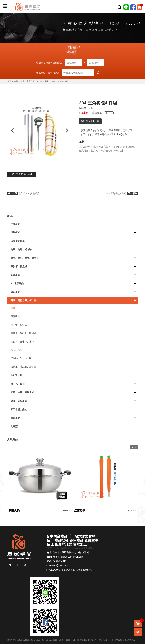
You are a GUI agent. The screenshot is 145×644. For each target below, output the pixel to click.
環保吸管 (15, 316)
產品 (16, 81)
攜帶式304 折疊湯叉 (23, 193)
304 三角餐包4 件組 (22, 174)
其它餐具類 (16, 375)
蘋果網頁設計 (87, 548)
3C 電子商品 (17, 283)
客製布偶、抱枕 (19, 409)
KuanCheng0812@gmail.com (68, 557)
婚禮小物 (15, 418)
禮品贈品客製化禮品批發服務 (77, 570)
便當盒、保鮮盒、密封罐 (23, 333)
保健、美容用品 (19, 401)
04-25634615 (60, 561)
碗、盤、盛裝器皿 (20, 325)
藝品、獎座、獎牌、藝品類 (25, 258)
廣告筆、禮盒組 (19, 266)
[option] (40, 130)
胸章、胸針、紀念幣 (21, 249)
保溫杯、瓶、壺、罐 (21, 358)
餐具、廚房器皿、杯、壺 (31, 81)
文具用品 (15, 275)
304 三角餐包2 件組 (122, 193)
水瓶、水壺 (16, 350)
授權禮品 (15, 232)
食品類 (14, 426)
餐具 (47, 81)
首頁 (9, 81)
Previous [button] (11, 130)
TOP (138, 632)
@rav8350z (62, 565)
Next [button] (69, 130)
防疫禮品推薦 (18, 241)
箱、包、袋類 (18, 384)
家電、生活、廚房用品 (22, 392)
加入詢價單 (92, 121)
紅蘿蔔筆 (80, 511)
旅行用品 (15, 292)
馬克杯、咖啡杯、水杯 (22, 342)
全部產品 (15, 224)
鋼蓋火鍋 (14, 511)
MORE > (66, 510)
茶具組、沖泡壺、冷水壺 (23, 367)
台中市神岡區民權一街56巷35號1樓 (71, 552)
